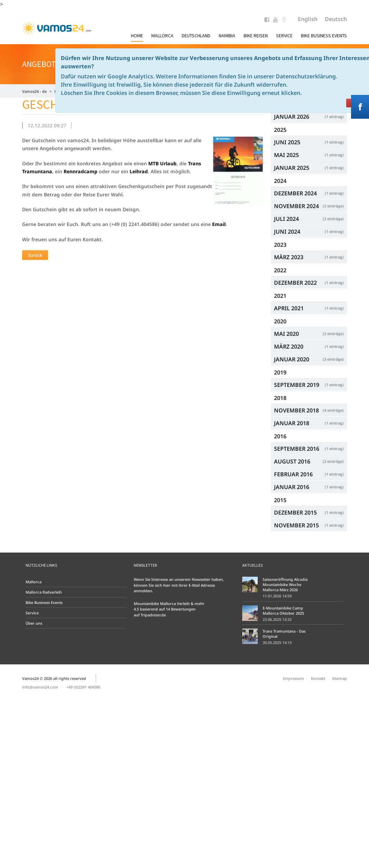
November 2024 (309, 206)
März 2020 (309, 346)
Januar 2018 (309, 423)
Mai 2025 (309, 155)
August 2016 (309, 461)
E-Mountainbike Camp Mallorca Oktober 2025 (283, 611)
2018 (280, 398)
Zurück (35, 255)
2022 (280, 270)
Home (137, 36)
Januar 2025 (309, 168)
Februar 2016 (309, 474)
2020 (280, 321)
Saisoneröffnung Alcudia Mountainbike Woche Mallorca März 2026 (285, 584)
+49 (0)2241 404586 (83, 687)
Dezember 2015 (309, 512)
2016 (280, 436)
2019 (280, 372)
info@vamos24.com (40, 687)
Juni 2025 (309, 142)
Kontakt (318, 678)
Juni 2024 (309, 231)
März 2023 (309, 257)
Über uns (34, 623)
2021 (280, 296)
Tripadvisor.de (153, 615)
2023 (280, 245)
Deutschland (196, 36)
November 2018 (309, 410)
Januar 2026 (309, 116)
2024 (280, 181)
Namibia (227, 36)
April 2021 (309, 308)
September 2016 (309, 448)
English (308, 19)
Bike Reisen (256, 36)
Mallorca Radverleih (44, 592)
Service (284, 36)
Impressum (294, 678)
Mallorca (162, 36)
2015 (280, 500)
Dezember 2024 (309, 193)
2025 (280, 130)
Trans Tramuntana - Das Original (284, 634)
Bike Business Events (324, 36)
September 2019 (309, 385)
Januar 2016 (309, 487)
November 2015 (309, 525)
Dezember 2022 (309, 282)
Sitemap (339, 678)
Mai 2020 (309, 334)
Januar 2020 (309, 359)
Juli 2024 (309, 219)
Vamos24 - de (34, 91)
